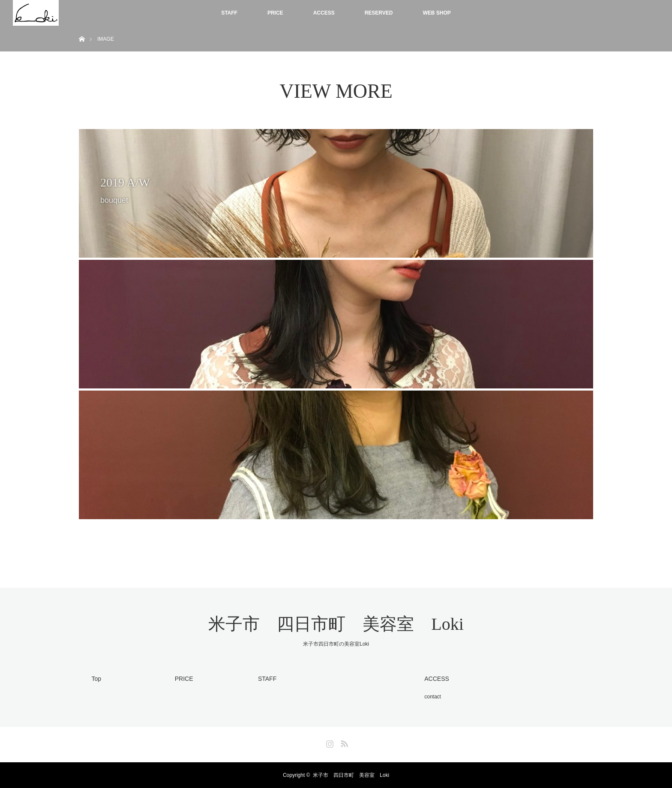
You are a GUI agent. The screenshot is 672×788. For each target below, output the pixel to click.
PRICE (275, 13)
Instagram (329, 742)
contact (433, 697)
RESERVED (379, 13)
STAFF (229, 13)
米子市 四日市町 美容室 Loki (336, 624)
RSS (343, 742)
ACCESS (324, 13)
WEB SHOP (436, 13)
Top (97, 679)
